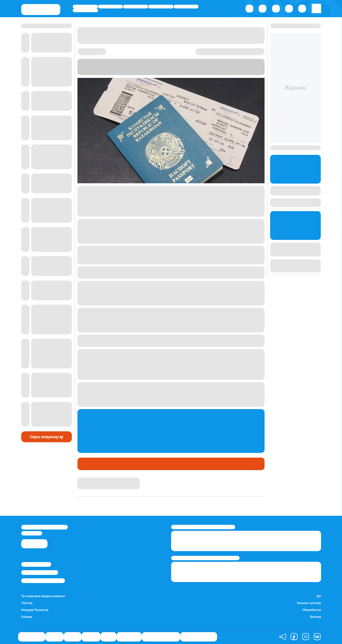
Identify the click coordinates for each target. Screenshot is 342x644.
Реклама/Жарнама (40, 572)
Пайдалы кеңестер (199, 637)
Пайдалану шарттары (43, 581)
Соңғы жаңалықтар (46, 437)
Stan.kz (162, 67)
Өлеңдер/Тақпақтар (35, 610)
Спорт (186, 7)
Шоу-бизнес (85, 10)
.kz (236, 67)
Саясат (136, 7)
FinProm (223, 67)
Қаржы (111, 7)
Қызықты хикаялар (161, 637)
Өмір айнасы (85, 7)
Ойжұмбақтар (312, 610)
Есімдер (27, 617)
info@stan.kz (32, 533)
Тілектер (27, 603)
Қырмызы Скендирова (100, 480)
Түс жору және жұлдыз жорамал (43, 596)
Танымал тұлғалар (309, 603)
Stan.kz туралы (36, 564)
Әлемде (161, 7)
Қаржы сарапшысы (102, 464)
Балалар (316, 617)
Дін (319, 596)
